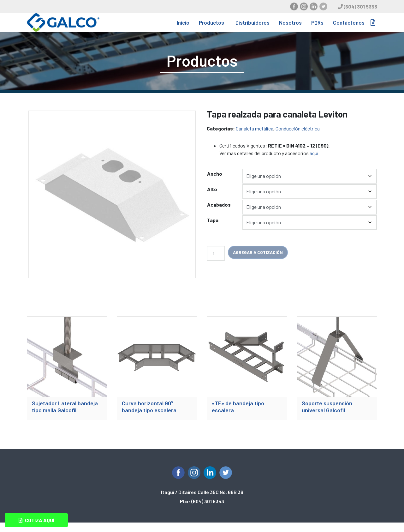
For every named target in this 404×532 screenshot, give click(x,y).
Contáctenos (349, 27)
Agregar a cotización (258, 262)
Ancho (215, 183)
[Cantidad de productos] (216, 263)
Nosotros (290, 27)
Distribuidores (252, 27)
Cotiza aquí (36, 520)
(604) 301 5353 (360, 6)
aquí (314, 163)
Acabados (219, 214)
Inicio (183, 27)
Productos (211, 27)
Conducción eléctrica (298, 138)
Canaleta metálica (255, 138)
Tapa (213, 230)
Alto (212, 199)
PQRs (317, 27)
